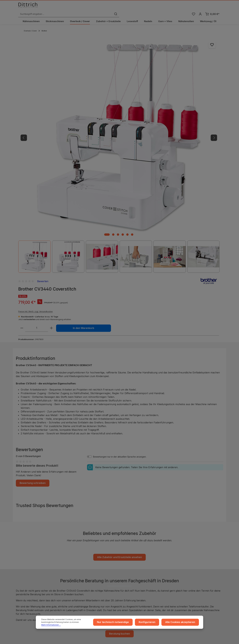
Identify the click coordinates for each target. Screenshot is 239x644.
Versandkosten (168, 640)
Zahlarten (130, 561)
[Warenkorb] (212, 8)
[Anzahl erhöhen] (173, 87)
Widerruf (76, 566)
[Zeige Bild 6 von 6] (89, 146)
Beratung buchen (120, 464)
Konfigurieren (152, 623)
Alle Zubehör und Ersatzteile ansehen (120, 388)
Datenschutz (78, 561)
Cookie (75, 571)
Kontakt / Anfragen (188, 571)
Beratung (183, 561)
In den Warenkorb (199, 87)
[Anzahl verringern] (143, 87)
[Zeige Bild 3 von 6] (75, 146)
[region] (76, 103)
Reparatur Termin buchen (35, 589)
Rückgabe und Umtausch (138, 566)
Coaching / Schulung (189, 556)
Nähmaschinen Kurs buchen (37, 583)
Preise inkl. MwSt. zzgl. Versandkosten (157, 70)
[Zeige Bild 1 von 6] (64, 146)
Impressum (77, 551)
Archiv (128, 576)
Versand (129, 556)
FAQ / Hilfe (184, 576)
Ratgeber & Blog (187, 551)
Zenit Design (114, 640)
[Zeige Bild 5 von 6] (85, 146)
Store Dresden (132, 571)
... (126, 551)
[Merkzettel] (193, 8)
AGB (74, 556)
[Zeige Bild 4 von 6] (80, 146)
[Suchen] (166, 8)
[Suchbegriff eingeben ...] (116, 8)
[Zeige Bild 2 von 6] (70, 146)
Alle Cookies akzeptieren (182, 623)
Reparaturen (185, 566)
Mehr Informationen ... (76, 624)
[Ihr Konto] (200, 8)
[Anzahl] (158, 87)
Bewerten (164, 40)
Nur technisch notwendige (122, 623)
